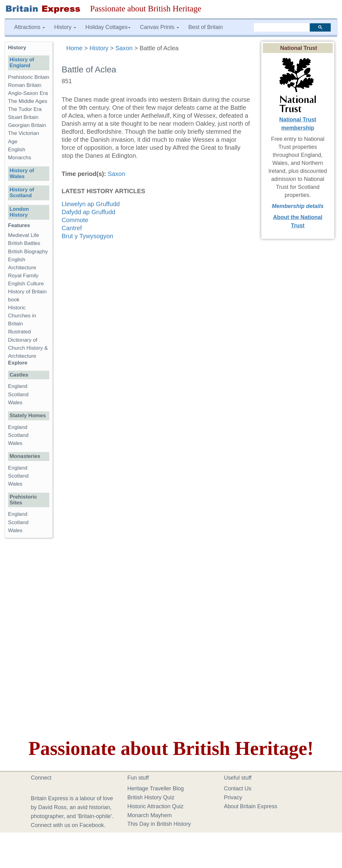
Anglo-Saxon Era (28, 93)
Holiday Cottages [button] (108, 27)
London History (19, 212)
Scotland (18, 395)
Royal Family (23, 276)
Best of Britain (206, 27)
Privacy (233, 797)
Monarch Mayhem (149, 815)
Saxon (124, 48)
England (18, 386)
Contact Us (238, 789)
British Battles (24, 243)
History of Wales (22, 173)
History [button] (65, 27)
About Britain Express (251, 806)
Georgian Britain (27, 125)
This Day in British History (159, 824)
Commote (75, 220)
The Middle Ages (28, 101)
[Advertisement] (29, 638)
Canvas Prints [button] (159, 27)
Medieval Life (24, 235)
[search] (281, 27)
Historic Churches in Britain (22, 316)
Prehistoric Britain (29, 77)
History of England (22, 63)
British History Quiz (151, 797)
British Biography (28, 252)
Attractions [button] (30, 27)
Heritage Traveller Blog (155, 789)
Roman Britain (25, 85)
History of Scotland (22, 193)
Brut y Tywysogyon (87, 236)
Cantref (72, 228)
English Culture (26, 284)
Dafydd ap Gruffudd (88, 212)
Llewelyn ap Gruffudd (91, 204)
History (99, 48)
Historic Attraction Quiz (155, 806)
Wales (15, 403)
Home (74, 48)
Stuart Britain (23, 117)
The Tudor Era (25, 109)
